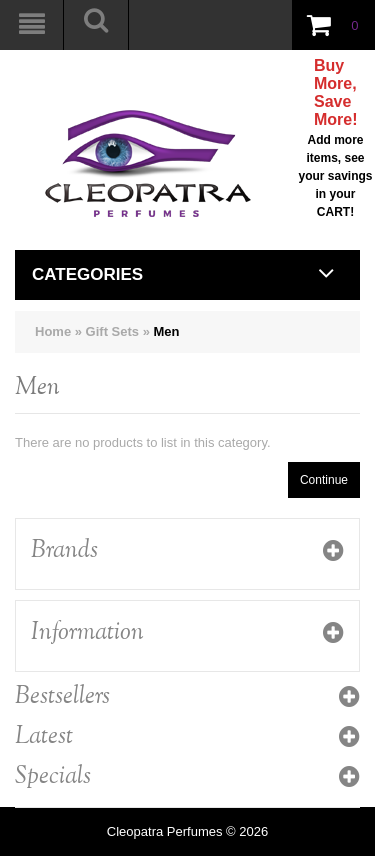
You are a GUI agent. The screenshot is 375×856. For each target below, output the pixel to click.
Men (167, 331)
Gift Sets (112, 331)
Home (53, 331)
